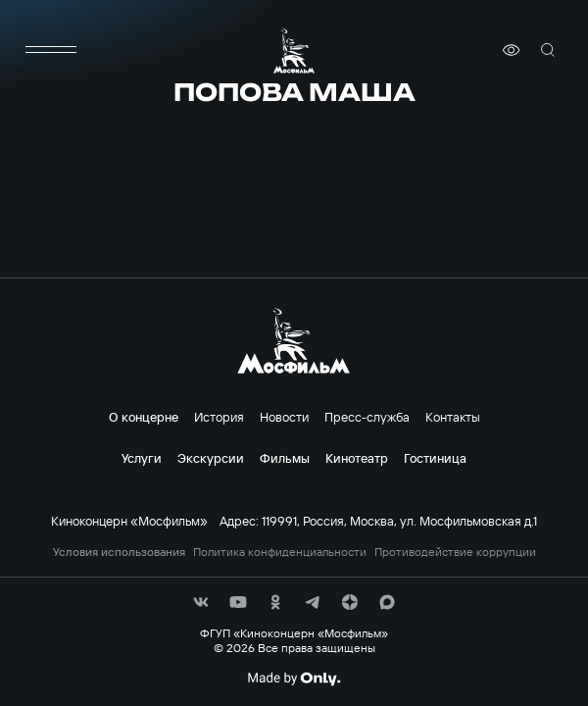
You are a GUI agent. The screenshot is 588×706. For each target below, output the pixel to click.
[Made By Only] (294, 679)
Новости (284, 417)
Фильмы (285, 458)
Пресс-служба (367, 417)
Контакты (453, 417)
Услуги (142, 458)
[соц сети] (201, 602)
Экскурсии (211, 458)
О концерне (144, 417)
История (219, 417)
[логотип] (294, 50)
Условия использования (119, 552)
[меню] (51, 50)
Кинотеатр (357, 458)
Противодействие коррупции (455, 552)
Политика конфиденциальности (280, 552)
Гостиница (435, 458)
